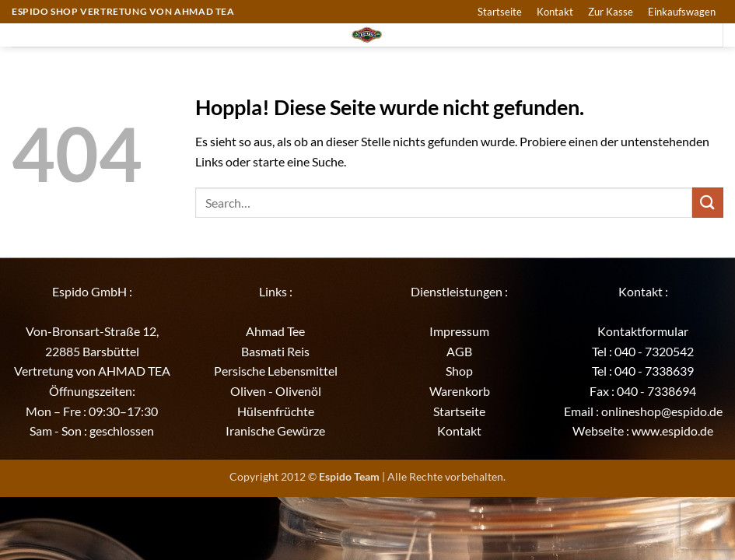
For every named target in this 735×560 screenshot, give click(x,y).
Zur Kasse (611, 12)
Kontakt (555, 12)
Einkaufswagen (682, 12)
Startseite (500, 12)
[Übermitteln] (708, 203)
